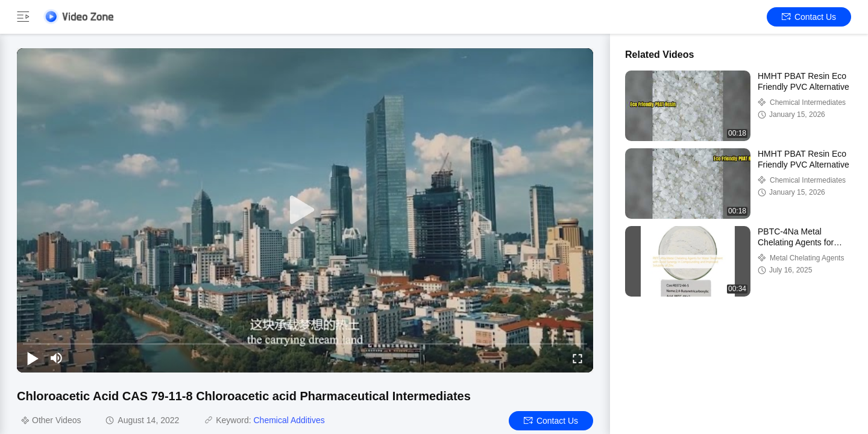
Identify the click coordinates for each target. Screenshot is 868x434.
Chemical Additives (289, 420)
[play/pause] (33, 358)
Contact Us (809, 17)
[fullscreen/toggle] (577, 358)
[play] (305, 210)
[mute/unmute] (57, 358)
